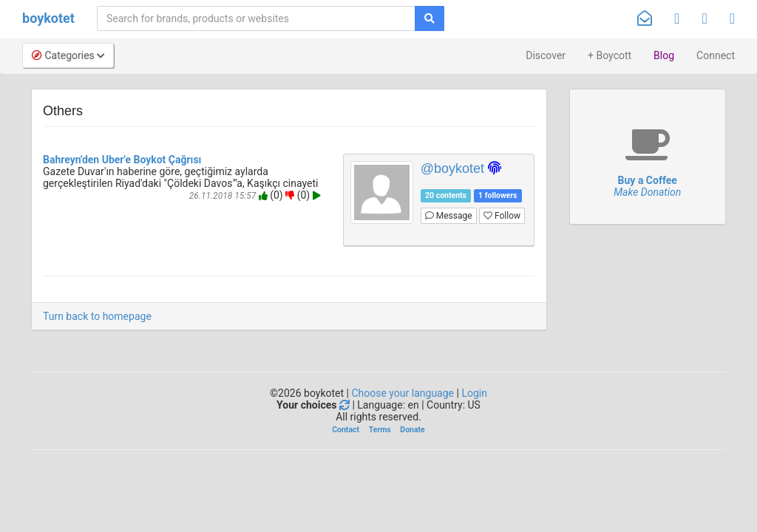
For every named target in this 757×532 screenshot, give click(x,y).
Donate (412, 430)
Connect (716, 55)
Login (474, 393)
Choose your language (403, 393)
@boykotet (452, 168)
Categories (68, 55)
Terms (380, 430)
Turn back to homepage (97, 316)
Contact (346, 430)
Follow (502, 216)
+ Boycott (610, 55)
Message (449, 216)
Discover (546, 55)
